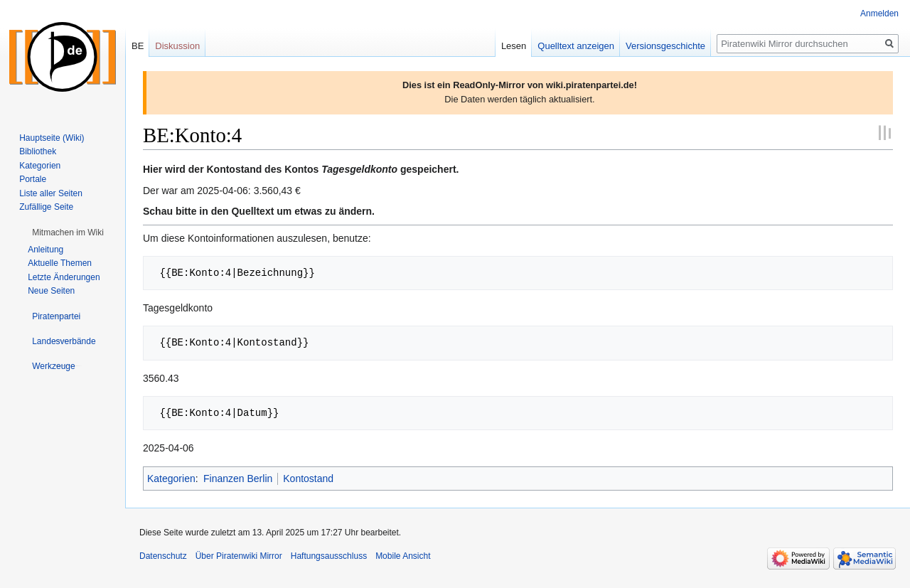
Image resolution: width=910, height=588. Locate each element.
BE (138, 46)
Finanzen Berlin (238, 479)
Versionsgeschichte (665, 46)
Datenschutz (163, 556)
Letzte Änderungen (64, 277)
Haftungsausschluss (329, 556)
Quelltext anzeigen (576, 46)
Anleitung (45, 250)
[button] (68, 232)
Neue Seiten (51, 291)
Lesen (514, 46)
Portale (33, 179)
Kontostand (308, 479)
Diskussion (177, 46)
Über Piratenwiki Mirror (239, 556)
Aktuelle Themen (60, 263)
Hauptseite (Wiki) (52, 138)
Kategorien (171, 479)
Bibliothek (38, 151)
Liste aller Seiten (51, 193)
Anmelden (879, 14)
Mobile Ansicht (403, 556)
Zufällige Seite (46, 207)
